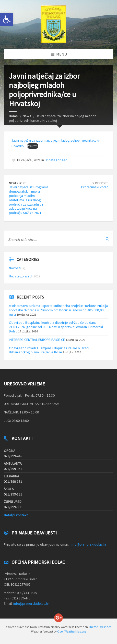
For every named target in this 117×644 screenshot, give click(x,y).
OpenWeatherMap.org (72, 631)
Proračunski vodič (95, 187)
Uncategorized (56, 160)
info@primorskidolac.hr (89, 544)
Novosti (15, 268)
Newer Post (17, 183)
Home (13, 116)
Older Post (100, 183)
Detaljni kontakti (16, 515)
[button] (7, 19)
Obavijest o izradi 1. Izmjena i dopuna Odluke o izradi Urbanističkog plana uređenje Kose (49, 350)
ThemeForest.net (100, 627)
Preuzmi (33, 146)
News (27, 116)
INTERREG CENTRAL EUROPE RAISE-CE (37, 340)
